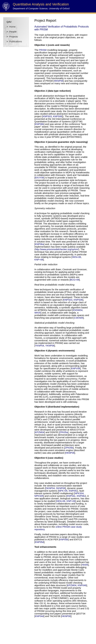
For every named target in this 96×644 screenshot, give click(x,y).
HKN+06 (76, 257)
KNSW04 (78, 310)
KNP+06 (39, 260)
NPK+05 (63, 491)
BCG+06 (75, 280)
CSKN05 (79, 318)
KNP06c (81, 496)
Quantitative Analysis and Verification (41, 4)
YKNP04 (40, 346)
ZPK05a (64, 432)
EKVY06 (39, 178)
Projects (14, 37)
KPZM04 (40, 432)
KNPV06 (76, 368)
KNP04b (82, 585)
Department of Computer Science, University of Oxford (41, 9)
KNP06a (39, 244)
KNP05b (64, 540)
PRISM (43, 50)
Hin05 (85, 565)
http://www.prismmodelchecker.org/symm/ (57, 249)
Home (12, 27)
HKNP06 (59, 81)
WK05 (38, 313)
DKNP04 (50, 488)
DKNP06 (61, 488)
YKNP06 (50, 346)
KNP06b (39, 124)
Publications (16, 41)
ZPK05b (69, 448)
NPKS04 (79, 493)
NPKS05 (39, 496)
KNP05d (39, 542)
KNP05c (73, 491)
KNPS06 (58, 116)
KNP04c (71, 496)
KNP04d (39, 616)
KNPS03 (47, 116)
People (13, 32)
